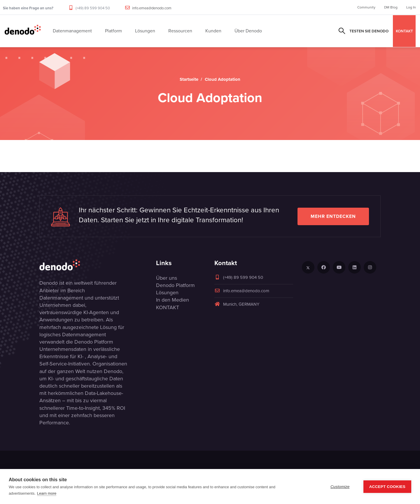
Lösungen (167, 293)
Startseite (189, 79)
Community (366, 7)
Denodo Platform (175, 285)
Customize (340, 487)
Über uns (167, 278)
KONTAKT (404, 31)
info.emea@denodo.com (152, 8)
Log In (411, 7)
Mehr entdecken (333, 216)
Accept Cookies (387, 487)
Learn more (47, 493)
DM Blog (391, 7)
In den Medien (173, 300)
